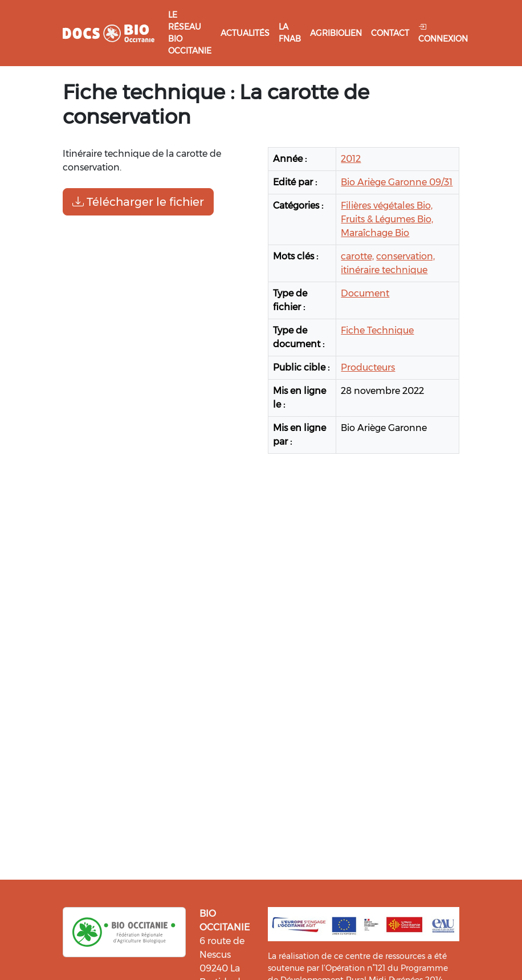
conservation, (405, 256)
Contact (390, 33)
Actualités (245, 33)
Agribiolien (336, 33)
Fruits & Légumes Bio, (387, 219)
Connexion (443, 33)
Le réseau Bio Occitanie (190, 33)
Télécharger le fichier (138, 202)
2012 (351, 159)
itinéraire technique (384, 270)
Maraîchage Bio (375, 233)
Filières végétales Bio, (387, 206)
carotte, (357, 256)
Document (365, 293)
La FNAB (290, 33)
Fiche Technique (377, 330)
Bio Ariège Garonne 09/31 (397, 182)
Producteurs (368, 367)
